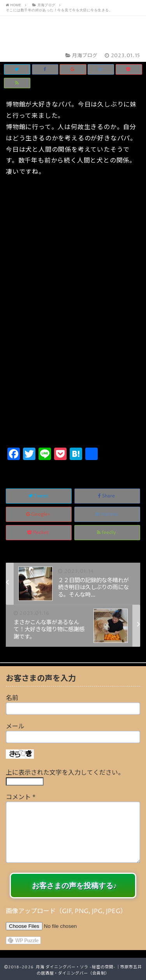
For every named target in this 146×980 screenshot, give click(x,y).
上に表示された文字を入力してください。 (65, 773)
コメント (21, 797)
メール (15, 726)
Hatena (107, 514)
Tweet (39, 496)
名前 (12, 698)
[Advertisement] (73, 368)
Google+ (39, 514)
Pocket (39, 533)
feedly (107, 533)
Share (107, 496)
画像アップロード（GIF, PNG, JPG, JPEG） (66, 911)
